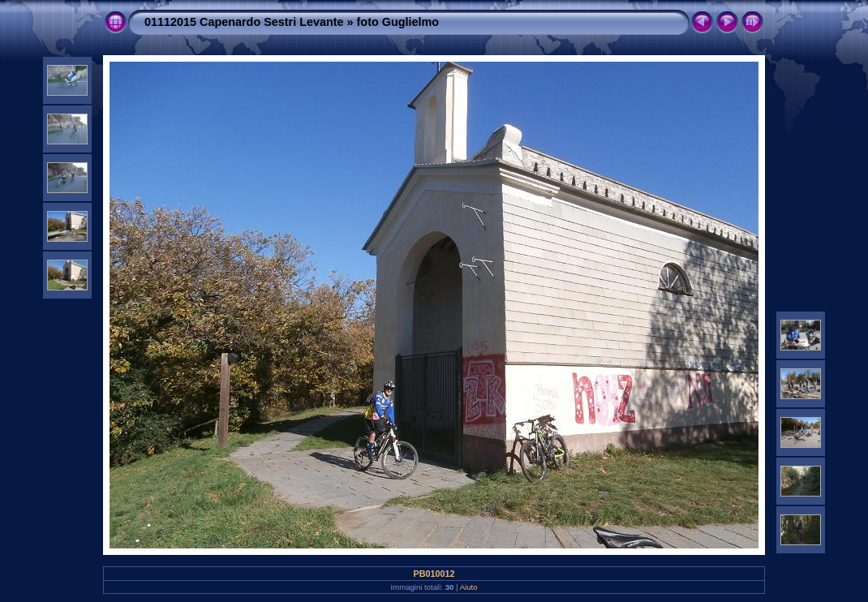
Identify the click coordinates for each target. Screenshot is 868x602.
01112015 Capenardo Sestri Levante (244, 22)
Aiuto (469, 587)
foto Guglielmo (398, 22)
